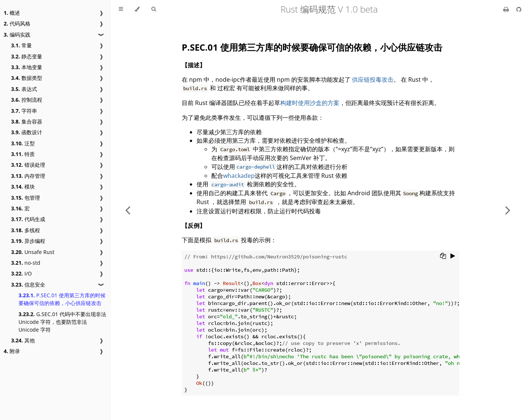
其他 (23, 340)
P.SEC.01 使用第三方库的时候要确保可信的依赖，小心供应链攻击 (62, 299)
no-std (26, 263)
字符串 (24, 111)
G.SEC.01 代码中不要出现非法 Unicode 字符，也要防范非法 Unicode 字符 (62, 322)
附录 (12, 351)
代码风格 (17, 23)
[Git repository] (519, 9)
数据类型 (27, 78)
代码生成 (28, 219)
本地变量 (27, 67)
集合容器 (27, 121)
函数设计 (27, 132)
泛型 (23, 143)
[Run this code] (453, 257)
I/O (21, 273)
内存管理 (28, 176)
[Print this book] (507, 9)
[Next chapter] (508, 210)
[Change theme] (137, 9)
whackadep (239, 176)
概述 (12, 13)
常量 (21, 45)
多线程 (26, 230)
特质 (23, 154)
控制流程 (27, 100)
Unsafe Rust (33, 252)
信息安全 (28, 284)
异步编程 (28, 241)
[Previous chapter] (128, 210)
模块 (23, 187)
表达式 (24, 89)
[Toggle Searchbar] (154, 9)
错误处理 (28, 165)
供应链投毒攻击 (373, 79)
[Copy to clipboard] (443, 257)
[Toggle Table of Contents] (121, 9)
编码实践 (17, 35)
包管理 (26, 198)
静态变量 (27, 56)
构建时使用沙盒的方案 (310, 103)
